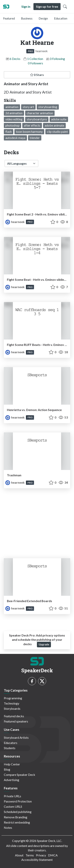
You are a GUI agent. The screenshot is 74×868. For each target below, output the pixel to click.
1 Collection (35, 59)
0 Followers (35, 63)
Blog (7, 769)
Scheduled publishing (18, 812)
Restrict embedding (17, 822)
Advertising (12, 780)
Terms (30, 855)
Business (27, 18)
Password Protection (18, 801)
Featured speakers (16, 721)
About (19, 855)
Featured (9, 18)
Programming (13, 698)
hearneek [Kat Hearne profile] (15, 222)
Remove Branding (16, 817)
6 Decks (15, 59)
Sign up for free (47, 6)
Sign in (26, 6)
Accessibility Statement (37, 860)
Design (43, 18)
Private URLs (12, 796)
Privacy (41, 855)
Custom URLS (13, 806)
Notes (8, 828)
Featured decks (14, 716)
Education (61, 18)
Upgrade (44, 644)
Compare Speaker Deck (20, 775)
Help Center (12, 764)
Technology (12, 703)
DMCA (53, 855)
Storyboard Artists (16, 737)
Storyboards (12, 708)
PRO (30, 51)
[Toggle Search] (65, 7)
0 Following (57, 59)
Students (10, 748)
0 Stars (37, 75)
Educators (11, 743)
